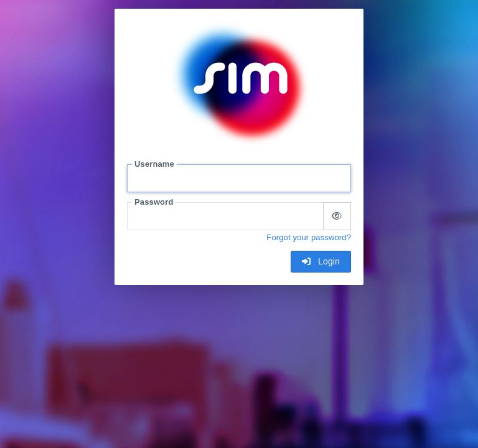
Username (154, 164)
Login (321, 261)
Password (154, 202)
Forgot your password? (309, 237)
